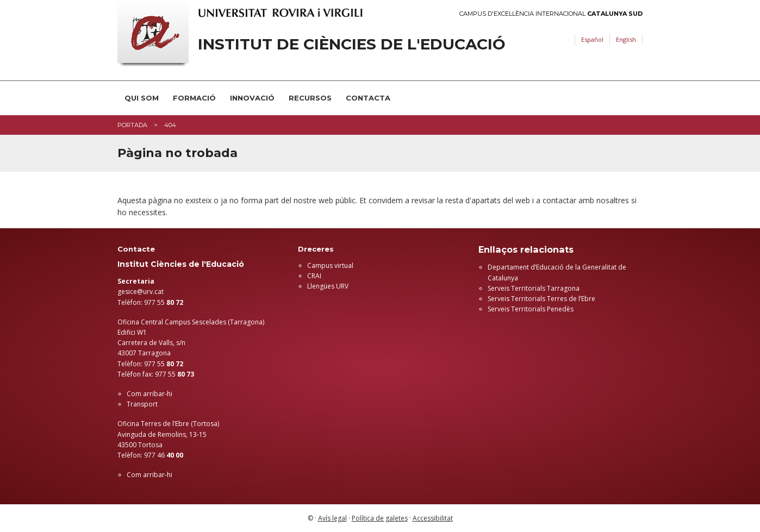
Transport (142, 404)
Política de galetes (380, 518)
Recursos (310, 98)
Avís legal (332, 518)
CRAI (314, 276)
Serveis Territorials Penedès (531, 309)
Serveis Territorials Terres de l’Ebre (541, 299)
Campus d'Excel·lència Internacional (551, 14)
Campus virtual (330, 265)
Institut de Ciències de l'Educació (352, 44)
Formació (194, 98)
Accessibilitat (433, 518)
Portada (132, 125)
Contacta (368, 98)
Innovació (252, 98)
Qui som (142, 98)
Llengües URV (328, 286)
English (626, 39)
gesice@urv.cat (141, 292)
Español (592, 39)
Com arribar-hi (149, 394)
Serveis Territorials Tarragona (534, 288)
